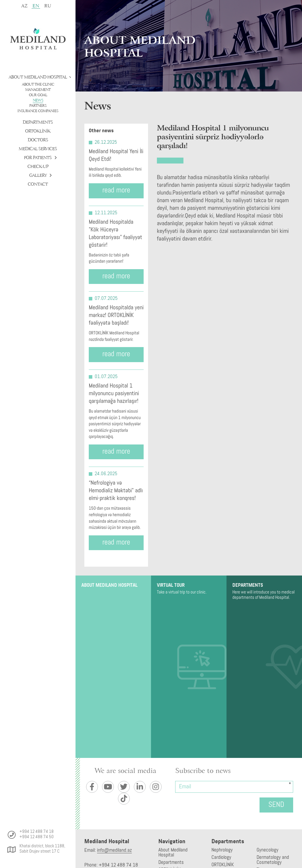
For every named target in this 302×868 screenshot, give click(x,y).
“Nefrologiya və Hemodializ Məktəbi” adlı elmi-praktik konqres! (116, 491)
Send (276, 805)
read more (116, 191)
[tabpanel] (189, 46)
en (36, 6)
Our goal (38, 95)
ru (48, 6)
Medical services (38, 149)
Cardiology (221, 858)
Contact (38, 184)
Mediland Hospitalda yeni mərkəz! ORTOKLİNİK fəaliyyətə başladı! (116, 316)
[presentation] (200, 804)
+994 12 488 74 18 (37, 832)
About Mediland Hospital (39, 77)
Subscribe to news (203, 771)
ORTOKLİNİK (38, 131)
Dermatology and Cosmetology (273, 860)
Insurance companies (38, 111)
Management (38, 90)
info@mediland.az (114, 850)
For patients (39, 158)
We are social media (125, 771)
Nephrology (222, 850)
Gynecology (267, 850)
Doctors (38, 140)
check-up (38, 167)
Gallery (39, 175)
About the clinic (38, 84)
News (38, 100)
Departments (38, 122)
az (24, 6)
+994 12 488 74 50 (37, 837)
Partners (38, 106)
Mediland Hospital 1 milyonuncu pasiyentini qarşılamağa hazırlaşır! (114, 394)
